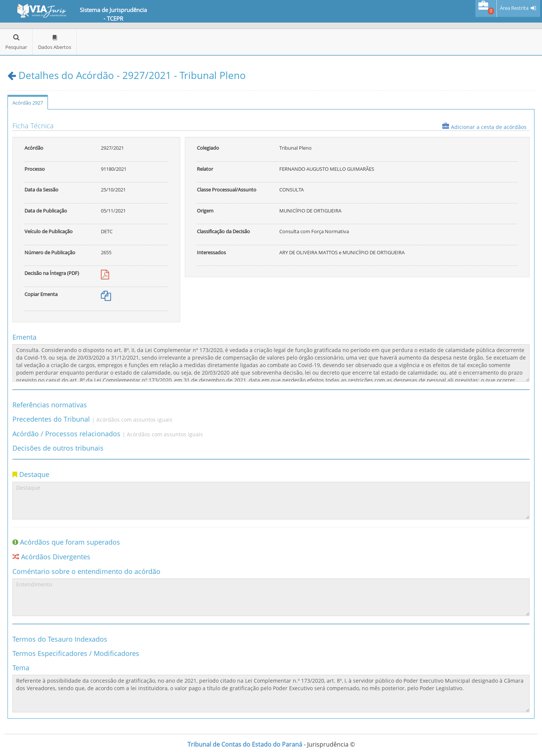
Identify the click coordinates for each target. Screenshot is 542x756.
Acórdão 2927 (28, 103)
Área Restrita (514, 8)
